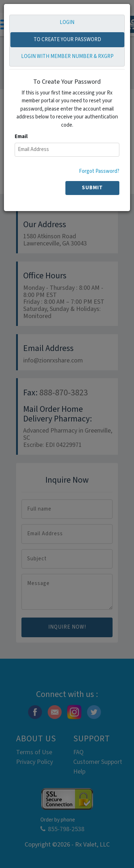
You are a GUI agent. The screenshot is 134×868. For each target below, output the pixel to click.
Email (21, 136)
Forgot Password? (99, 171)
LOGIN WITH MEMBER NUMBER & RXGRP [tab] (67, 56)
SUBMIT (92, 188)
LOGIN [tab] (67, 22)
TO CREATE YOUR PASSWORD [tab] (67, 40)
